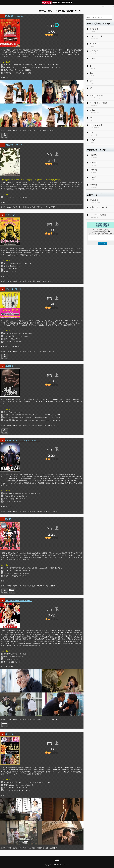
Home (57, 860)
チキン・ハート (12, 215)
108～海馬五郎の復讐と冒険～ (19, 601)
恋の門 (8, 519)
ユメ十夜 (9, 734)
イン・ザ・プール (13, 289)
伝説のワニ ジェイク (15, 145)
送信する (102, 243)
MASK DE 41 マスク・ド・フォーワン (22, 441)
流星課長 (9, 366)
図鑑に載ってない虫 (14, 16)
